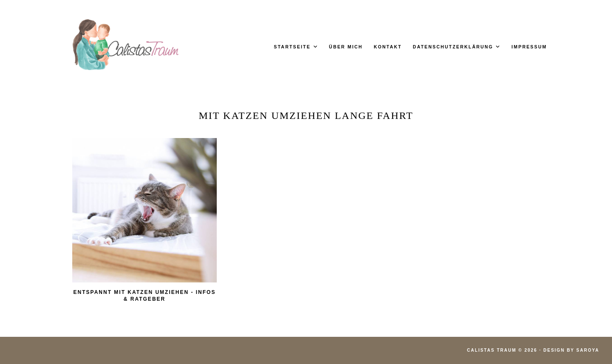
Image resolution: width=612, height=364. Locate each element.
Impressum (529, 47)
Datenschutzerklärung (453, 47)
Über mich (346, 47)
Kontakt (388, 47)
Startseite (292, 47)
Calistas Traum (492, 350)
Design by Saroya (571, 350)
